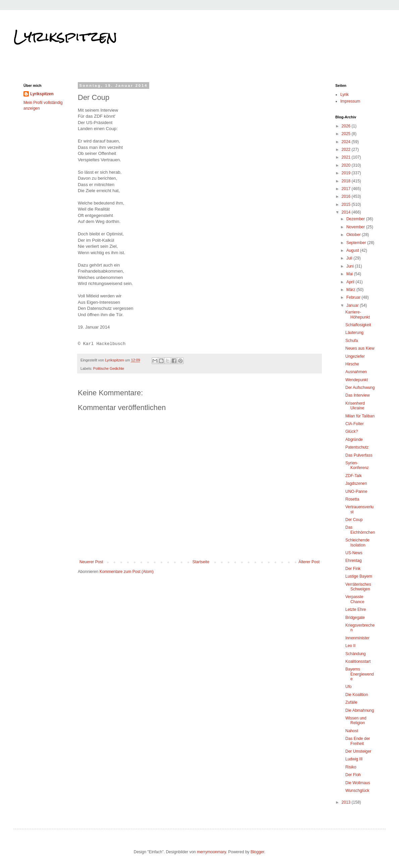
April (351, 282)
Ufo (349, 687)
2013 (347, 802)
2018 (347, 181)
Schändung (356, 654)
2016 (347, 196)
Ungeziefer (355, 356)
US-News (354, 553)
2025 (347, 134)
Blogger (257, 852)
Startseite (201, 562)
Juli (350, 258)
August (353, 250)
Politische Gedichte (109, 368)
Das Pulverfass (359, 455)
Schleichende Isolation (357, 542)
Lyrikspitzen (65, 37)
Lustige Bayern (359, 576)
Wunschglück (357, 791)
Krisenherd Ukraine (355, 406)
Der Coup (354, 520)
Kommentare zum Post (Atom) (127, 572)
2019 (347, 173)
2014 (347, 212)
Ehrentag (354, 561)
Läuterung (354, 333)
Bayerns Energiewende (360, 674)
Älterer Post (309, 562)
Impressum (350, 101)
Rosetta (352, 499)
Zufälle (351, 702)
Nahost (352, 731)
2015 (347, 205)
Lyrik (345, 95)
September (357, 243)
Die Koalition (357, 695)
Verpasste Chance (355, 599)
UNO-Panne (356, 491)
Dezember (356, 219)
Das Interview (358, 395)
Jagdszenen (356, 483)
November (356, 227)
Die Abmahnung (360, 710)
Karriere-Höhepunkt (358, 314)
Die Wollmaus (358, 783)
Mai (350, 274)
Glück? (352, 431)
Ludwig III (354, 759)
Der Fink (353, 569)
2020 (347, 165)
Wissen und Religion (356, 720)
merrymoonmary (211, 852)
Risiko (351, 767)
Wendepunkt (357, 380)
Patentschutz (357, 447)
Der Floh (353, 775)
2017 (347, 189)
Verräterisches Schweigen (358, 587)
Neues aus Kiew (360, 348)
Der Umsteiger (358, 751)
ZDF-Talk (354, 476)
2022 (347, 150)
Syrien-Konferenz (357, 465)
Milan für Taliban (360, 416)
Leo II (350, 646)
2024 (347, 142)
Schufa (352, 341)
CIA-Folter (355, 424)
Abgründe (354, 440)
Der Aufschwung (360, 388)
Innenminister (357, 638)
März (351, 290)
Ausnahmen (356, 372)
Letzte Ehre (356, 610)
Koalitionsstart (358, 661)
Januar (353, 305)
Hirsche (352, 364)
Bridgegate (355, 618)
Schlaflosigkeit (358, 325)
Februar (354, 297)
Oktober (354, 235)
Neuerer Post (91, 562)
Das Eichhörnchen (360, 530)
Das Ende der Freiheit (358, 741)
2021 (347, 157)
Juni (351, 266)
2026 (347, 126)
